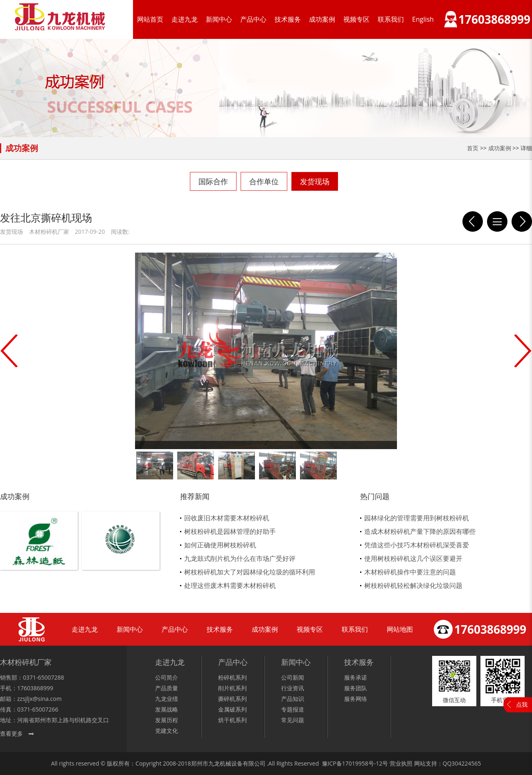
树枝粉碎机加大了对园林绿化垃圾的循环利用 (250, 572)
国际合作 (213, 181)
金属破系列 (232, 709)
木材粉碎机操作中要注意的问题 (410, 572)
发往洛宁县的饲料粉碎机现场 (473, 221)
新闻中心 (219, 19)
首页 (473, 148)
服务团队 (356, 688)
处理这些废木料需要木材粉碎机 (230, 585)
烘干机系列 (232, 720)
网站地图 (400, 629)
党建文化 (167, 731)
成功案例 (322, 19)
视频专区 (356, 19)
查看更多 (11, 733)
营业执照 (401, 763)
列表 (497, 221)
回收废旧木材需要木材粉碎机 (227, 518)
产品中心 (253, 19)
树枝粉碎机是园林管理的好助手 (230, 531)
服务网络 (356, 699)
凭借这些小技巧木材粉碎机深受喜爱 (417, 545)
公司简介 (167, 677)
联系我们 (391, 19)
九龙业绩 (167, 699)
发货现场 (315, 181)
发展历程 (167, 720)
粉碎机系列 (232, 677)
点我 (522, 704)
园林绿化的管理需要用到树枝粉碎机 (417, 518)
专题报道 (293, 709)
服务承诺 (356, 677)
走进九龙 (185, 19)
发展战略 (167, 709)
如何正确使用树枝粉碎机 (220, 545)
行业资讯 (293, 688)
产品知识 (293, 699)
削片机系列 (232, 688)
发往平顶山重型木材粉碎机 (522, 221)
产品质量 (167, 688)
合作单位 (264, 181)
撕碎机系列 (232, 699)
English (423, 19)
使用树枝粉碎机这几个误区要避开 (413, 558)
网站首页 (150, 19)
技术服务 (288, 19)
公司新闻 (293, 677)
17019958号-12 (362, 763)
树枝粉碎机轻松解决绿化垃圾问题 (413, 585)
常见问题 (293, 720)
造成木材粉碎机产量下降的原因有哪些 (420, 531)
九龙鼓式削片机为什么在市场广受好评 (240, 558)
